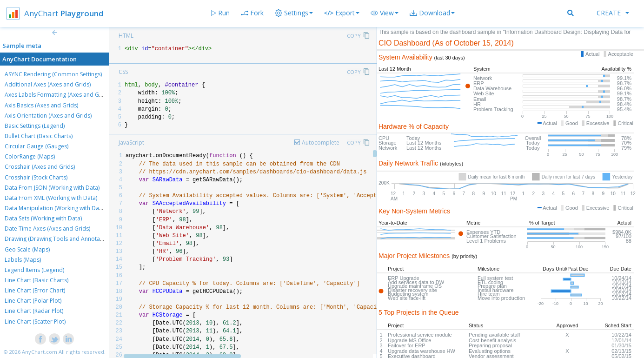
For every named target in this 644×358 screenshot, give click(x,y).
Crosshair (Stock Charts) (36, 177)
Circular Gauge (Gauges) (37, 146)
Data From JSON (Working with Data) (52, 188)
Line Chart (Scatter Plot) (35, 322)
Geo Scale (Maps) (27, 249)
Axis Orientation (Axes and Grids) (48, 116)
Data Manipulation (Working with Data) (55, 208)
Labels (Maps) (23, 260)
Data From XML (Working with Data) (51, 198)
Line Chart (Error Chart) (35, 290)
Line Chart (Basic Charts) (37, 280)
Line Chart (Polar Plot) (33, 301)
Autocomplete (321, 143)
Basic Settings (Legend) (35, 126)
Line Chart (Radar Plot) (34, 311)
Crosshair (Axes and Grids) (40, 167)
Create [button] (613, 13)
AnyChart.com (40, 352)
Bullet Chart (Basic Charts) (39, 136)
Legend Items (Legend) (34, 270)
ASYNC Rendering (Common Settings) (53, 74)
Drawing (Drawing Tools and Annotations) (60, 239)
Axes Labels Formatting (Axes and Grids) (58, 95)
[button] (385, 13)
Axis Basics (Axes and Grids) (41, 105)
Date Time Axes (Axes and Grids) (47, 229)
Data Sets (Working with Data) (43, 218)
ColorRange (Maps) (30, 156)
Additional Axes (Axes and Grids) (48, 84)
